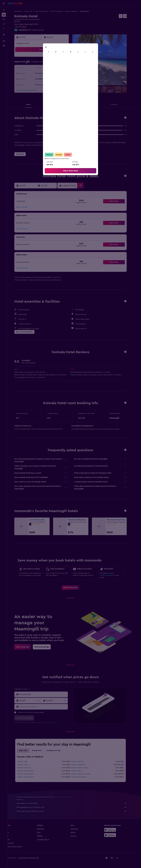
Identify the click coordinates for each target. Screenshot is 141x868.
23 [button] (35, 79)
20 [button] (56, 74)
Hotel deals (22, 11)
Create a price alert (110, 575)
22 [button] (67, 74)
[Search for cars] (4, 19)
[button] (4, 3)
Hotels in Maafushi (81, 762)
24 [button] (40, 79)
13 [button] (56, 68)
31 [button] (40, 84)
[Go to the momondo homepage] (15, 3)
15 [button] (67, 68)
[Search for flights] (4, 10)
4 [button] (46, 63)
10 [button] (40, 68)
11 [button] (46, 68)
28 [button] (62, 79)
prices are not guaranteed (66, 797)
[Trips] (4, 35)
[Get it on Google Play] (114, 830)
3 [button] (40, 63)
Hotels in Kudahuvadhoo (84, 768)
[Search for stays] (4, 15)
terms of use (46, 722)
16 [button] (35, 74)
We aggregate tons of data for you (75, 807)
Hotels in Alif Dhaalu (60, 11)
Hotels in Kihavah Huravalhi (84, 774)
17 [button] (40, 74)
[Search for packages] (4, 24)
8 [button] (67, 63)
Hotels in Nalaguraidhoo (30, 777)
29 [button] (67, 79)
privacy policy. (57, 722)
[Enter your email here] (47, 707)
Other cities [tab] (27, 751)
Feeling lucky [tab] (41, 751)
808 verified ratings (39, 30)
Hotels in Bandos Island (29, 774)
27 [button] (56, 79)
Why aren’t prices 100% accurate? (75, 811)
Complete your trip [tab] (57, 751)
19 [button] (51, 74)
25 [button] (46, 79)
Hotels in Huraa (27, 765)
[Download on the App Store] (114, 835)
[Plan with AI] (4, 29)
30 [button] (35, 84)
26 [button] (51, 79)
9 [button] (35, 68)
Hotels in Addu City (28, 768)
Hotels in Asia (32, 11)
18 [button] (46, 74)
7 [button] (62, 63)
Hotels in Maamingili (75, 11)
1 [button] (67, 58)
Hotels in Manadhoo (82, 765)
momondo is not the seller (75, 803)
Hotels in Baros (80, 771)
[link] (74, 588)
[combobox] (47, 694)
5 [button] (51, 63)
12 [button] (51, 68)
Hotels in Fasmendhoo (83, 777)
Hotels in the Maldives (45, 11)
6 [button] (56, 63)
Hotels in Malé (26, 762)
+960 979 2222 (24, 27)
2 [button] (35, 63)
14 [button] (62, 68)
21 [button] (62, 74)
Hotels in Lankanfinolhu (29, 771)
